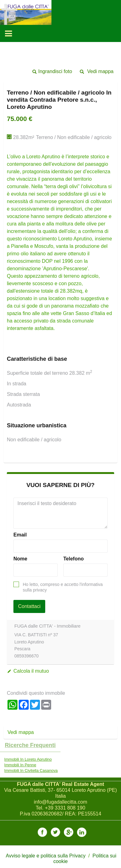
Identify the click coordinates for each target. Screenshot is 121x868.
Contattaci (29, 606)
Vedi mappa (100, 71)
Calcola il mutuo (31, 671)
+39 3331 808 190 (65, 808)
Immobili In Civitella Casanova (31, 771)
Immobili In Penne (20, 765)
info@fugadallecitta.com (61, 802)
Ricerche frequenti (30, 745)
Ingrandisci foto (55, 71)
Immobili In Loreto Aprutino (28, 759)
